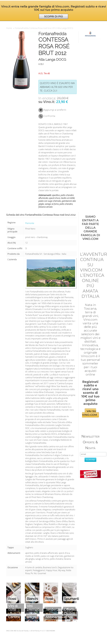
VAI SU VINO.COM (90, 413)
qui (55, 91)
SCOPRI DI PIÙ (54, 16)
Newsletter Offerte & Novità (90, 442)
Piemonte (30, 223)
